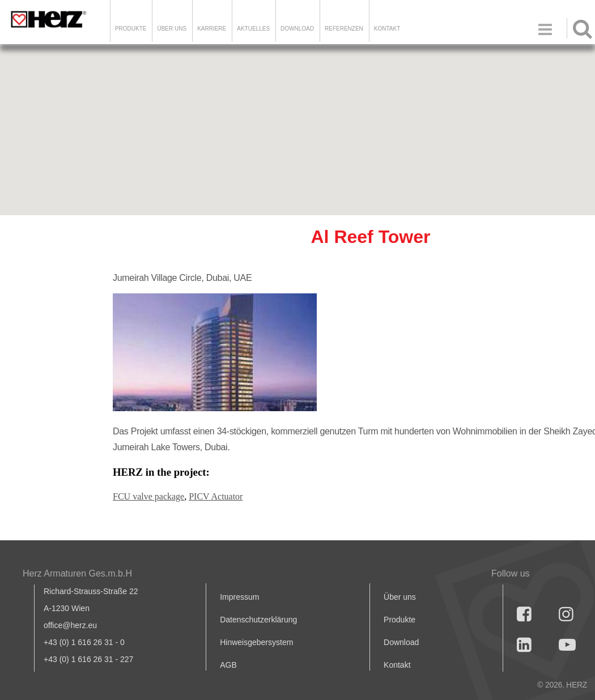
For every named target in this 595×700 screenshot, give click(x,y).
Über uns (400, 597)
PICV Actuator (216, 496)
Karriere (212, 29)
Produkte (131, 29)
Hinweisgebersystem (256, 642)
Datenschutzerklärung (258, 620)
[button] (297, 120)
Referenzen (344, 29)
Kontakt (397, 665)
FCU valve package (148, 496)
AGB (228, 665)
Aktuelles (253, 29)
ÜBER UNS (172, 29)
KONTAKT (387, 29)
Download (401, 642)
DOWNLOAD (297, 29)
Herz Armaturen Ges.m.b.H (77, 573)
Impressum (239, 597)
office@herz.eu (70, 625)
